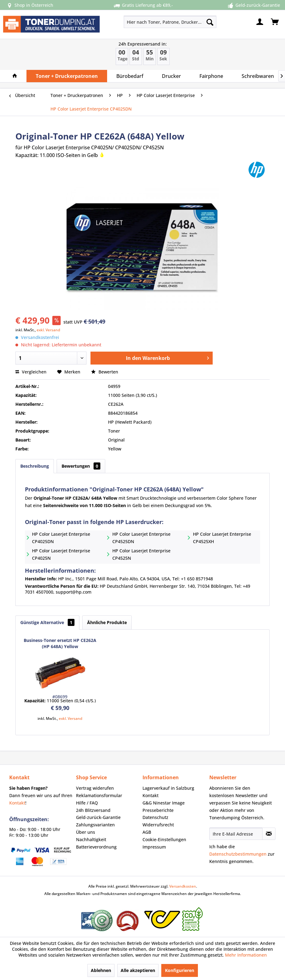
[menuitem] (152, 22)
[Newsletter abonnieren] (269, 834)
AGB (147, 832)
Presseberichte (158, 810)
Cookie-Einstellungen (164, 839)
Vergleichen (31, 372)
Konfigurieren (180, 970)
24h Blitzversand (93, 810)
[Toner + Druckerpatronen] (67, 76)
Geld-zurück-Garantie (98, 817)
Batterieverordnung (96, 847)
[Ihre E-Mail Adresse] (236, 834)
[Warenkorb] (275, 22)
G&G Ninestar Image (164, 803)
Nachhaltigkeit (91, 839)
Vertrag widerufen (95, 788)
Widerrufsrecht (158, 825)
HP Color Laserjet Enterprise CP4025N (61, 554)
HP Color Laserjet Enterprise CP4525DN (141, 538)
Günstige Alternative (47, 622)
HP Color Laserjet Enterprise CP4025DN (61, 538)
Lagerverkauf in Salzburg (168, 788)
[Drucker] (171, 76)
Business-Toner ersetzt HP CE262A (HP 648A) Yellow (60, 643)
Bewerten (105, 372)
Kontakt (17, 803)
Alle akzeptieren (138, 970)
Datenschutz (155, 817)
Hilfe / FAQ (87, 803)
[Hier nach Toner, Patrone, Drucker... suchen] (170, 22)
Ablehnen (101, 970)
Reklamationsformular (99, 795)
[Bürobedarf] (130, 76)
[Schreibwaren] (258, 76)
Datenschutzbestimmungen (238, 854)
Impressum (154, 847)
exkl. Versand (48, 330)
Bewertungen (81, 466)
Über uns (86, 832)
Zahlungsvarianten (95, 825)
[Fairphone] (211, 76)
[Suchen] (210, 22)
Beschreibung (35, 466)
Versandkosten (183, 886)
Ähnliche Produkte (107, 622)
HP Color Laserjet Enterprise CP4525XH (222, 538)
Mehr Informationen (246, 955)
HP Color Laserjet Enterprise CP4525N (141, 554)
